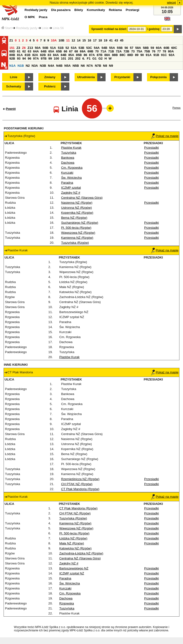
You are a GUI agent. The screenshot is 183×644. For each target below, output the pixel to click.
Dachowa (68, 163)
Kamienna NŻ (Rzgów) (77, 238)
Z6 (24, 48)
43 (116, 40)
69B (90, 51)
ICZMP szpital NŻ (72, 573)
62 (24, 51)
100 (56, 58)
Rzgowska (67, 603)
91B (156, 55)
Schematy (14, 86)
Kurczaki (67, 173)
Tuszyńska (69, 153)
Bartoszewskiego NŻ (74, 568)
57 (132, 48)
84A (56, 55)
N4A (51, 66)
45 (122, 40)
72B (126, 51)
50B (45, 48)
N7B (98, 66)
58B (146, 48)
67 (71, 51)
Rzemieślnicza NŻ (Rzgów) (80, 479)
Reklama (115, 10)
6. (84, 58)
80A (171, 51)
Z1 (11, 40)
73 (133, 51)
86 (85, 55)
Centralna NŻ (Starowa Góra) (82, 198)
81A (20, 55)
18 (100, 40)
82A (35, 55)
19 (106, 40)
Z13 (30, 48)
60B (166, 48)
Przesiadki (151, 148)
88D (130, 55)
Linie (45, 28)
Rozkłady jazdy (27, 28)
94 (24, 58)
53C (89, 48)
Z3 (18, 48)
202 (78, 58)
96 (29, 58)
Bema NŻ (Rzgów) (74, 218)
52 (67, 48)
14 (79, 40)
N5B (76, 66)
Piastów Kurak (71, 148)
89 (137, 55)
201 (71, 58)
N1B (21, 66)
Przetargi (132, 10)
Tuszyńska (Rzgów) (75, 243)
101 (64, 58)
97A (36, 58)
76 (154, 51)
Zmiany (50, 77)
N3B (43, 66)
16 (89, 40)
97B (44, 58)
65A (51, 51)
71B (111, 51)
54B (104, 48)
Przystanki (122, 77)
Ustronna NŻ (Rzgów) (76, 208)
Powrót (11, 109)
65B (59, 51)
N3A (35, 66)
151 (12, 48)
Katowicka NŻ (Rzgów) (76, 548)
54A (97, 48)
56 (126, 48)
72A (119, 51)
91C (164, 55)
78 (164, 51)
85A (71, 55)
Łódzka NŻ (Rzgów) (73, 538)
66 (65, 51)
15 (84, 40)
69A (83, 51)
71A (103, 51)
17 (95, 40)
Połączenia (159, 77)
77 (159, 51)
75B (147, 51)
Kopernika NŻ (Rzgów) (77, 213)
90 (142, 55)
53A (74, 48)
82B (43, 55)
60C (174, 48)
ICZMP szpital (71, 188)
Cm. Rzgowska (72, 168)
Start (6, 28)
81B (27, 55)
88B (115, 55)
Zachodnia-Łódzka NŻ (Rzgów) (81, 553)
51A (53, 48)
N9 (111, 66)
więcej (171, 3)
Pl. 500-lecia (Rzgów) (76, 228)
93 (19, 58)
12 (73, 40)
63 (29, 51)
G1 (95, 58)
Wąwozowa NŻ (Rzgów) (78, 233)
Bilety (79, 10)
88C (122, 55)
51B (61, 48)
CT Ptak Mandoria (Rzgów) (80, 489)
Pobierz (50, 86)
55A (112, 48)
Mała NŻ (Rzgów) (72, 543)
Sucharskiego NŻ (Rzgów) (80, 223)
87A (92, 55)
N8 (105, 66)
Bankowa (68, 158)
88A (107, 55)
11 (68, 40)
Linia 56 (58, 28)
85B (79, 55)
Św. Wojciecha (71, 178)
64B (44, 51)
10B (61, 40)
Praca (43, 17)
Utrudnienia (86, 77)
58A (138, 48)
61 (19, 51)
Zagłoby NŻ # (71, 193)
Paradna (67, 183)
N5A (68, 66)
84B (63, 55)
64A (36, 51)
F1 (89, 58)
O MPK (30, 17)
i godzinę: (154, 29)
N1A (13, 66)
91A (148, 55)
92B (12, 58)
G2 (101, 58)
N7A (90, 66)
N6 (83, 66)
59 (152, 48)
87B (100, 55)
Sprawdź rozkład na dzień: (109, 29)
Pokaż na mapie (165, 136)
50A (38, 48)
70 (97, 51)
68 (76, 51)
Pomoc (177, 108)
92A (172, 55)
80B (12, 55)
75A (139, 51)
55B (120, 48)
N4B (59, 66)
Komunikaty (96, 10)
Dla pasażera (61, 10)
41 (111, 40)
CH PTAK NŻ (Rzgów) (77, 484)
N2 (28, 66)
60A (159, 48)
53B (81, 48)
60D (12, 51)
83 (49, 55)
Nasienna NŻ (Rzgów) (77, 203)
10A (54, 40)
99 (50, 58)
